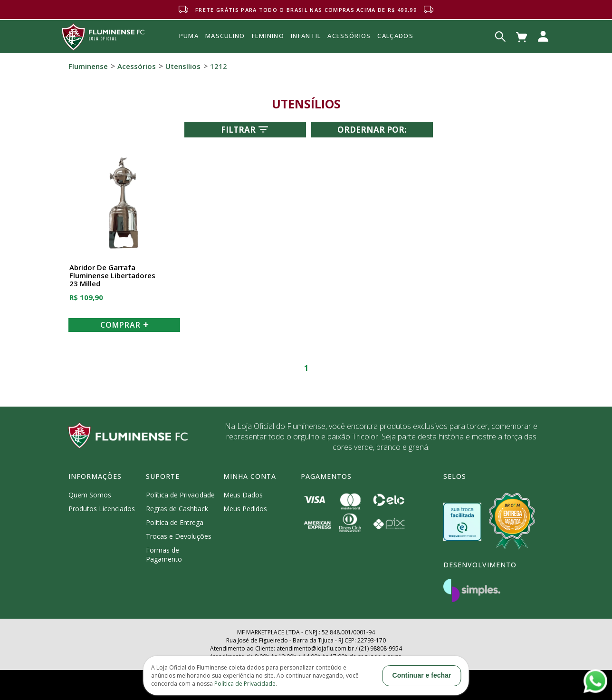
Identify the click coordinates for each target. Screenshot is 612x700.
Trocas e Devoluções (179, 536)
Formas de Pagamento (164, 554)
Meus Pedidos (245, 509)
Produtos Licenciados (102, 509)
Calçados (395, 36)
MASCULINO (225, 36)
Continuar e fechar (422, 675)
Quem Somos (90, 495)
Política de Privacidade (180, 495)
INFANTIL (306, 36)
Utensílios (183, 66)
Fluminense (88, 66)
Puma (189, 47)
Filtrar (245, 129)
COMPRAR (124, 325)
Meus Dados (243, 495)
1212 (219, 66)
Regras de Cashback (177, 509)
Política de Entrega (175, 522)
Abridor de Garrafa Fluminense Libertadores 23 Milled (112, 276)
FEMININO (268, 36)
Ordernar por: (372, 130)
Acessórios (349, 57)
